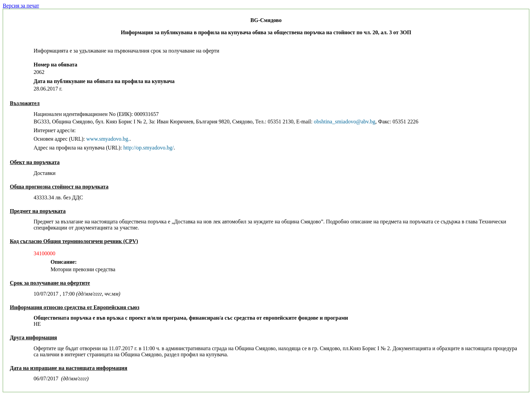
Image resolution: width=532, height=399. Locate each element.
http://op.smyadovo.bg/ (148, 148)
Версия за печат (21, 6)
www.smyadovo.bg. (108, 139)
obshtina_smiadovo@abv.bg (345, 122)
